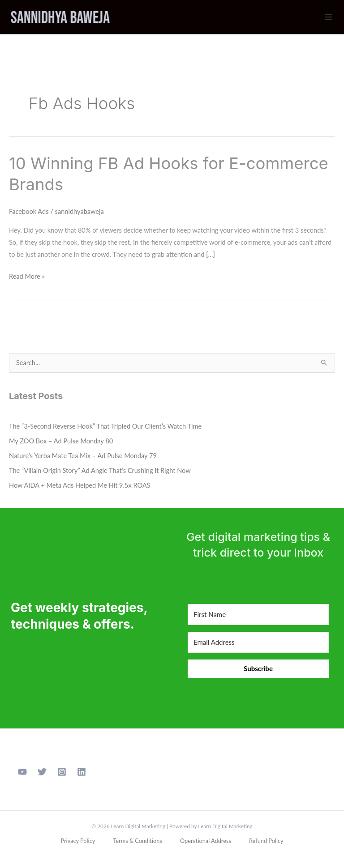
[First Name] (258, 615)
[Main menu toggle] (328, 17)
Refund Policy (266, 841)
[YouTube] (22, 772)
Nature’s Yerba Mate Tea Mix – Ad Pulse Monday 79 (83, 456)
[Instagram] (62, 772)
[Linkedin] (82, 772)
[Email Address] (258, 642)
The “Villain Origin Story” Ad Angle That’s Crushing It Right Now (100, 470)
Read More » (27, 275)
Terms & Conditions (138, 841)
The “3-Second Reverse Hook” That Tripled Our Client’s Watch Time (105, 426)
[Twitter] (42, 772)
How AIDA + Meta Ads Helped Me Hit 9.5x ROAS (80, 485)
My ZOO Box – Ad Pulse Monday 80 (61, 441)
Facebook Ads (29, 211)
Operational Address (206, 841)
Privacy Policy (78, 841)
